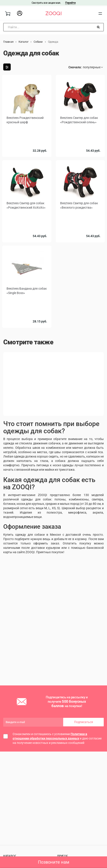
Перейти (70, 3)
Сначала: (75, 67)
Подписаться (84, 722)
